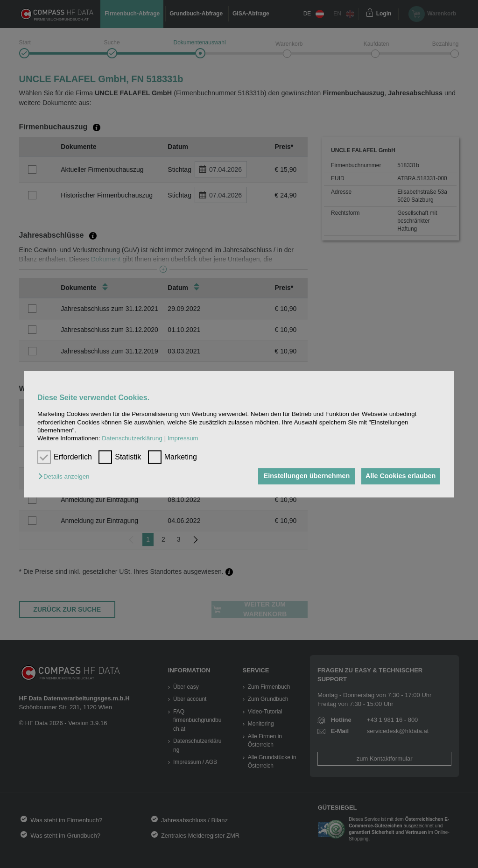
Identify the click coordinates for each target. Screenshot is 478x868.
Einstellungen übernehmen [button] (303, 476)
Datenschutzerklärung (132, 439)
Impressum (183, 439)
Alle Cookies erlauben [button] (399, 476)
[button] (66, 477)
